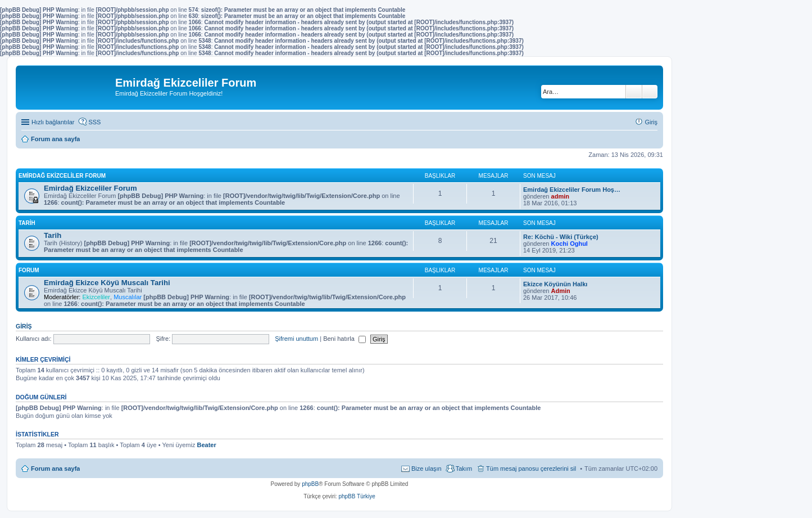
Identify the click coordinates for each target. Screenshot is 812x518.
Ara (634, 92)
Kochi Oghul (570, 244)
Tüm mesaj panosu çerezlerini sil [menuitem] (531, 469)
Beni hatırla (344, 339)
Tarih (27, 223)
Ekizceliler (96, 297)
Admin (561, 291)
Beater (206, 445)
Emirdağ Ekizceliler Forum (62, 176)
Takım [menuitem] (464, 469)
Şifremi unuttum (296, 339)
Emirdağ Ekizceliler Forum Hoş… (572, 190)
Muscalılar (128, 297)
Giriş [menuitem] (651, 122)
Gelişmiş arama (650, 92)
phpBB (310, 484)
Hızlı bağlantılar (53, 122)
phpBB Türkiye (357, 496)
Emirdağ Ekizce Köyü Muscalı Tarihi (107, 283)
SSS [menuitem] (94, 122)
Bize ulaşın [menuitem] (427, 469)
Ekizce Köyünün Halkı (555, 284)
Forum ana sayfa (55, 469)
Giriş (24, 326)
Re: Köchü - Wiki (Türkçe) (561, 237)
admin (560, 196)
